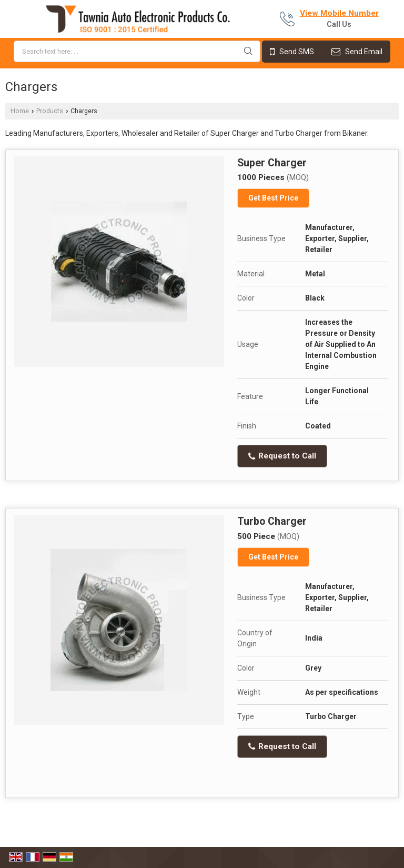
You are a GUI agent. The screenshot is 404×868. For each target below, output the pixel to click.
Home (20, 111)
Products (50, 111)
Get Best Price (273, 198)
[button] (339, 13)
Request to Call (282, 456)
